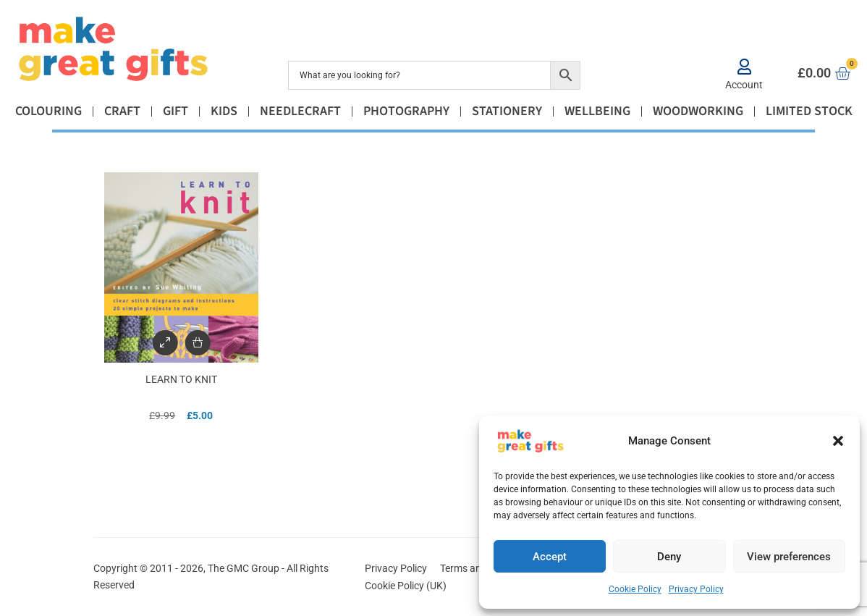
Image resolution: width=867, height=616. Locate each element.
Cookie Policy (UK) (406, 586)
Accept (550, 557)
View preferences (789, 557)
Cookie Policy (635, 589)
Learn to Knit (181, 379)
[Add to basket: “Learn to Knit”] (197, 343)
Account (744, 85)
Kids (224, 111)
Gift (175, 111)
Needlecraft (300, 111)
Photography (406, 111)
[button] (838, 441)
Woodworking (698, 111)
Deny (669, 557)
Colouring (48, 111)
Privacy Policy (696, 589)
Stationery (507, 111)
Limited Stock (809, 111)
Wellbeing (597, 111)
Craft (122, 111)
